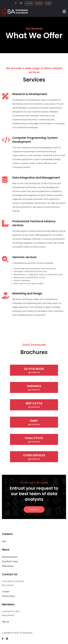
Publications (8, 566)
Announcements (10, 557)
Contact (6, 592)
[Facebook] (16, 3)
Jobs (4, 541)
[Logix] (29, 3)
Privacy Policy (8, 596)
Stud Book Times (10, 562)
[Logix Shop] (39, 3)
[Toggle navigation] (64, 12)
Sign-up (5, 622)
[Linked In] (21, 3)
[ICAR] (48, 3)
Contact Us (34, 510)
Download (34, 370)
